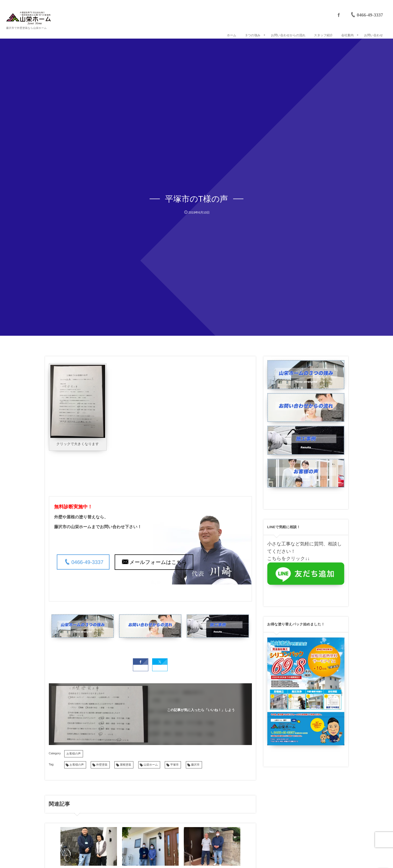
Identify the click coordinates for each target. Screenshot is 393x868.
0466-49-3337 (88, 562)
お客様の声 (74, 751)
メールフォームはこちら (158, 562)
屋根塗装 (125, 762)
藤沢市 (195, 762)
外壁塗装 (102, 762)
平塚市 (174, 762)
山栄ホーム (151, 762)
